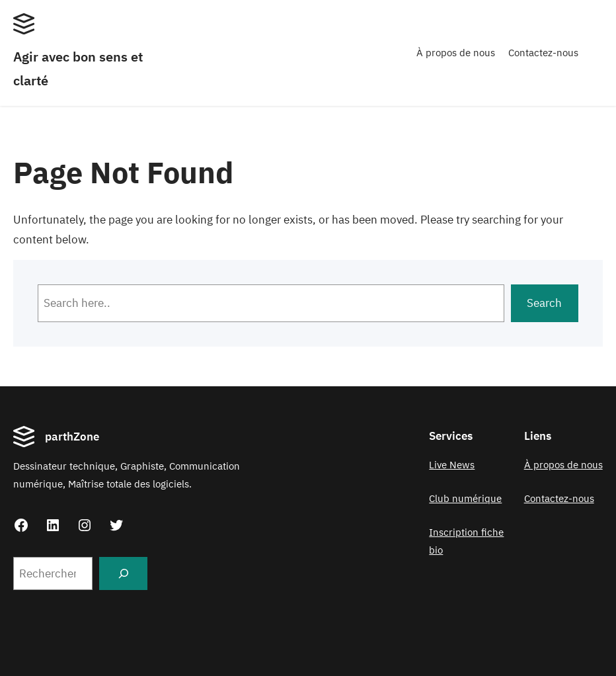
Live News (452, 465)
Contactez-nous (543, 53)
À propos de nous (456, 53)
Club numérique (465, 498)
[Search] (123, 573)
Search (544, 303)
